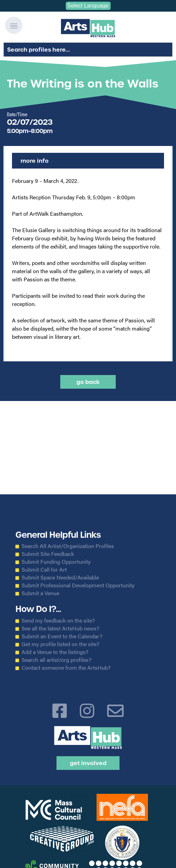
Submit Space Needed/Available (60, 577)
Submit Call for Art (44, 570)
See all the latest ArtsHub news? (60, 628)
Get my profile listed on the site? (60, 644)
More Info (35, 161)
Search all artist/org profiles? (56, 660)
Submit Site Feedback (48, 554)
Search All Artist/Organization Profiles (68, 546)
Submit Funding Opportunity (56, 562)
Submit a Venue (40, 593)
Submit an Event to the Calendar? (62, 636)
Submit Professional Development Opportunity (78, 585)
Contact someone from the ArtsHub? (66, 668)
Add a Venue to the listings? (55, 652)
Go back (88, 382)
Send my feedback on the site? (58, 620)
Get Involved (88, 763)
